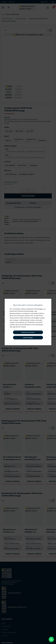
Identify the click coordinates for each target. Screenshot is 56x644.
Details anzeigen (28, 338)
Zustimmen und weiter (28, 332)
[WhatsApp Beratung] (51, 639)
